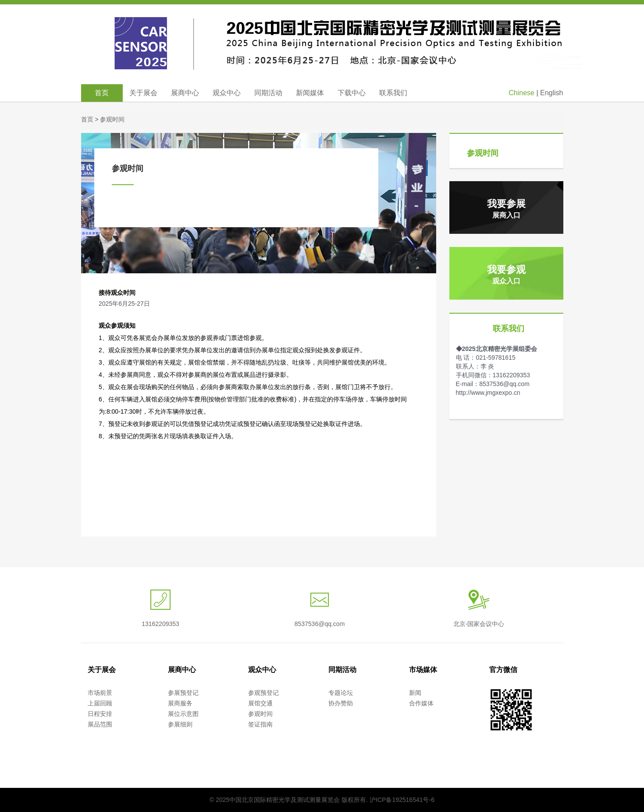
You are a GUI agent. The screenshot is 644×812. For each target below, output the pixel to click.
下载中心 (352, 93)
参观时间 (112, 119)
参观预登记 (263, 693)
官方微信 (503, 670)
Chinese (521, 93)
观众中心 (227, 93)
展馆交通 (260, 703)
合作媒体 (421, 703)
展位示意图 (183, 714)
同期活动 (268, 93)
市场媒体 (423, 670)
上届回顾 (100, 703)
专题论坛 (341, 693)
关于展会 (143, 93)
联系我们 (393, 93)
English (551, 93)
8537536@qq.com (320, 624)
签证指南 (260, 724)
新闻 (415, 693)
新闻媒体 (310, 93)
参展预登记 (183, 693)
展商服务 (180, 703)
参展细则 (180, 724)
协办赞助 (341, 703)
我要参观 (506, 274)
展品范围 (100, 724)
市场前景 (100, 693)
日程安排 (100, 714)
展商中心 (185, 93)
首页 (102, 93)
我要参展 (506, 209)
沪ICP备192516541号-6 (402, 800)
